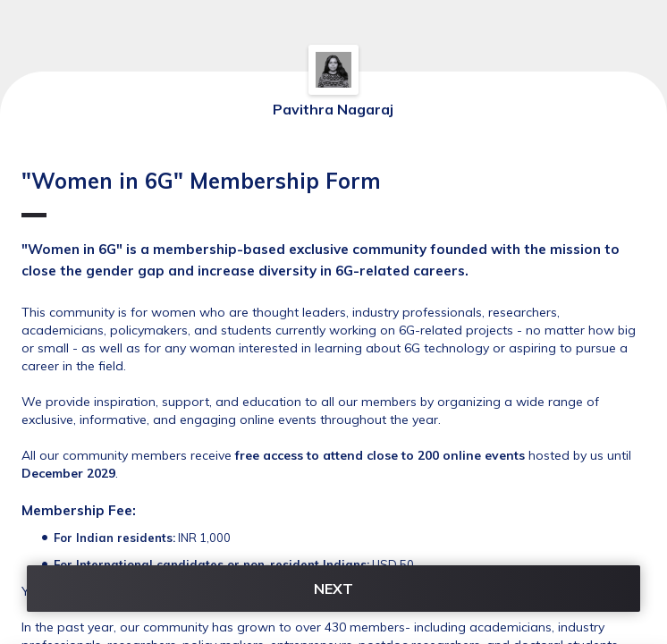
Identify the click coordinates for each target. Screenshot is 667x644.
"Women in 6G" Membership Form (201, 192)
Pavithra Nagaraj (333, 109)
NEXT (333, 589)
